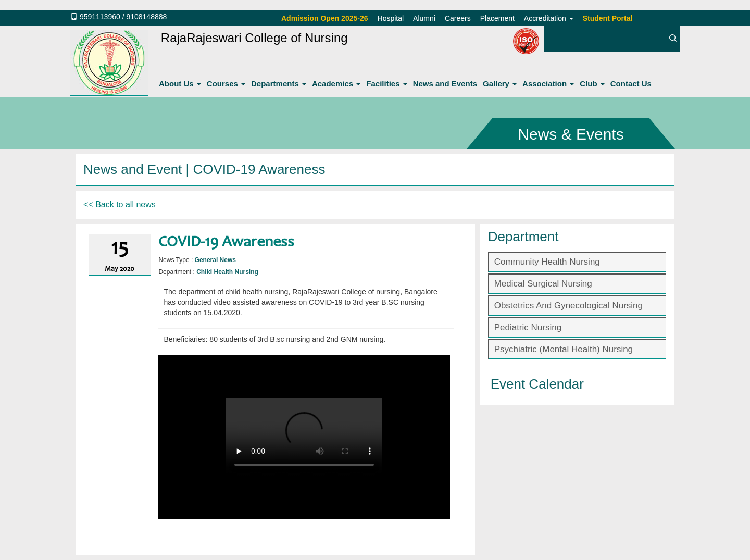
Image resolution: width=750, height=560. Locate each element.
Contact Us (631, 84)
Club (592, 84)
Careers (458, 18)
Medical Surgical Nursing (543, 284)
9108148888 (146, 17)
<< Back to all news (120, 204)
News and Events (445, 84)
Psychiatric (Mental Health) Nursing (564, 349)
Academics (336, 84)
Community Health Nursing (547, 262)
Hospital (391, 18)
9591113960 (100, 17)
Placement (497, 18)
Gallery (500, 84)
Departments (279, 84)
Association (548, 84)
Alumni (424, 18)
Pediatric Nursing (528, 327)
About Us (180, 84)
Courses (226, 84)
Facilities (386, 84)
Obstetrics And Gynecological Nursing (568, 306)
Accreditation (549, 18)
